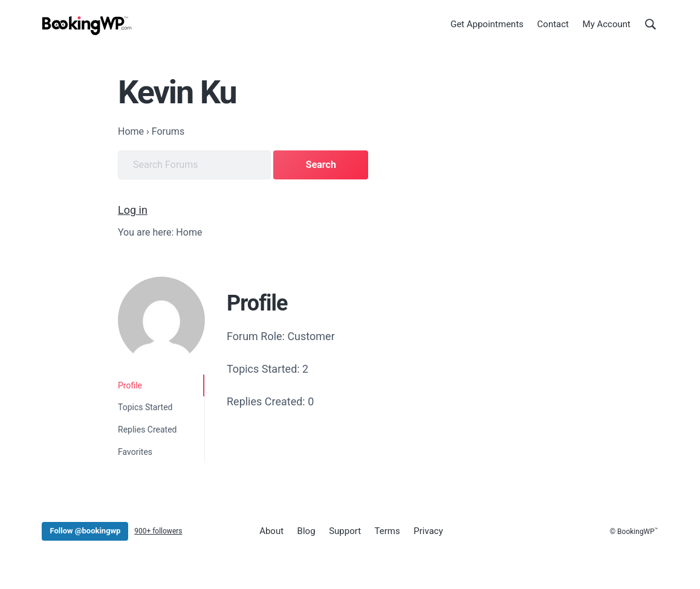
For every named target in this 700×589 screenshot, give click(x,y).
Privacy (428, 531)
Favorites (135, 452)
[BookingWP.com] (87, 26)
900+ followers (158, 531)
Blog (306, 531)
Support (345, 531)
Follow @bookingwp (85, 531)
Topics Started (145, 407)
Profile (130, 385)
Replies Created (147, 430)
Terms (387, 531)
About (271, 531)
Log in (133, 210)
